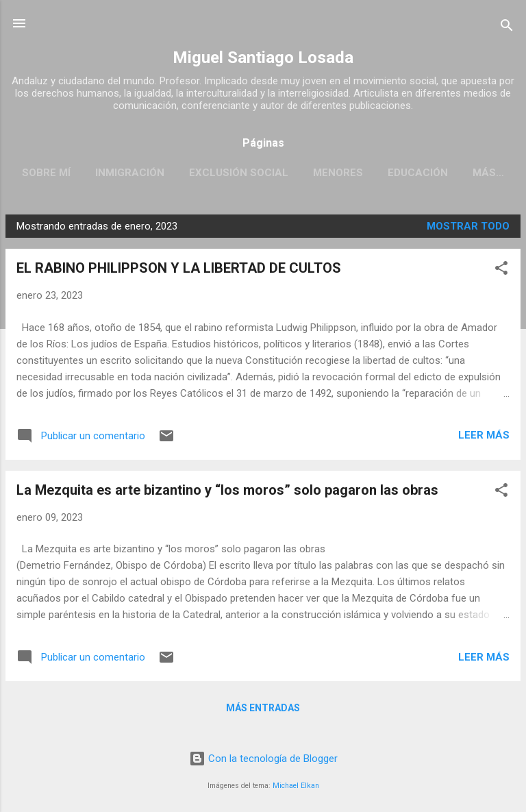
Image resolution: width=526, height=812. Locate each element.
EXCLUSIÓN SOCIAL (239, 173)
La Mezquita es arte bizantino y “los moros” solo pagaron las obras (227, 490)
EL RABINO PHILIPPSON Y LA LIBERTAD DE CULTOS (179, 268)
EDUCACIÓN (418, 173)
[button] (501, 270)
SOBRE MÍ (46, 173)
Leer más (484, 435)
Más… (488, 173)
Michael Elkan (296, 786)
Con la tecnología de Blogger (263, 759)
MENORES (338, 173)
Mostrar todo (468, 226)
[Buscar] (507, 28)
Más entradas (263, 708)
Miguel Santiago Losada (263, 58)
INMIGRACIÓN (130, 173)
